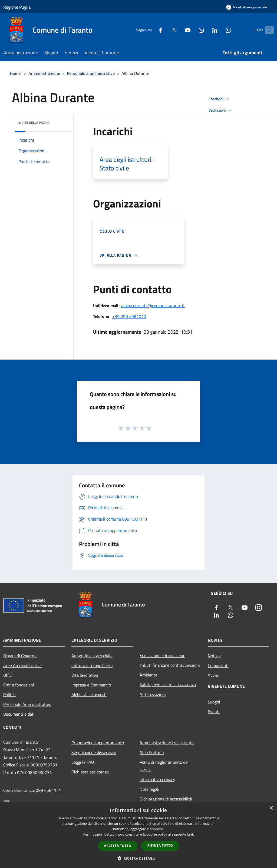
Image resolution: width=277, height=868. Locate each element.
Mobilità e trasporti (89, 695)
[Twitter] (165, 30)
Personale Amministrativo (27, 704)
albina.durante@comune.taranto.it (153, 306)
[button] (138, 858)
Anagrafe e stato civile (92, 656)
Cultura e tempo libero (92, 665)
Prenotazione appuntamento (98, 743)
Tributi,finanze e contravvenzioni (170, 665)
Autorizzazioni (153, 694)
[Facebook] (151, 30)
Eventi (214, 712)
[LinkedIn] (206, 30)
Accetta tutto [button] (118, 846)
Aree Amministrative (22, 665)
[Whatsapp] (219, 30)
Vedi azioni (221, 110)
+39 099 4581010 (129, 316)
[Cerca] (267, 30)
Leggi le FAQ (83, 762)
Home (15, 73)
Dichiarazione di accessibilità (166, 799)
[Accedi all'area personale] (246, 7)
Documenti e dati (19, 714)
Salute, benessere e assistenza (168, 685)
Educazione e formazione (162, 655)
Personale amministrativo (91, 73)
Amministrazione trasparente (167, 743)
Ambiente (149, 675)
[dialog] (138, 835)
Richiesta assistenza (90, 772)
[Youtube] (179, 30)
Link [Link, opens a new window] (190, 834)
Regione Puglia (17, 7)
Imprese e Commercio (91, 685)
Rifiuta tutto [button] (160, 845)
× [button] (271, 808)
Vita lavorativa (85, 675)
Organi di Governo (20, 656)
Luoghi (214, 702)
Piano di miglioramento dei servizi (164, 766)
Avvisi (213, 675)
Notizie (214, 656)
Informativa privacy (157, 779)
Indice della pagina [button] (34, 123)
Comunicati (218, 665)
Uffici (8, 675)
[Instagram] (192, 30)
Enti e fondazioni (19, 685)
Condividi (220, 99)
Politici (9, 695)
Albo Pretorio (152, 752)
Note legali (149, 789)
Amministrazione (44, 73)
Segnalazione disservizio (94, 752)
